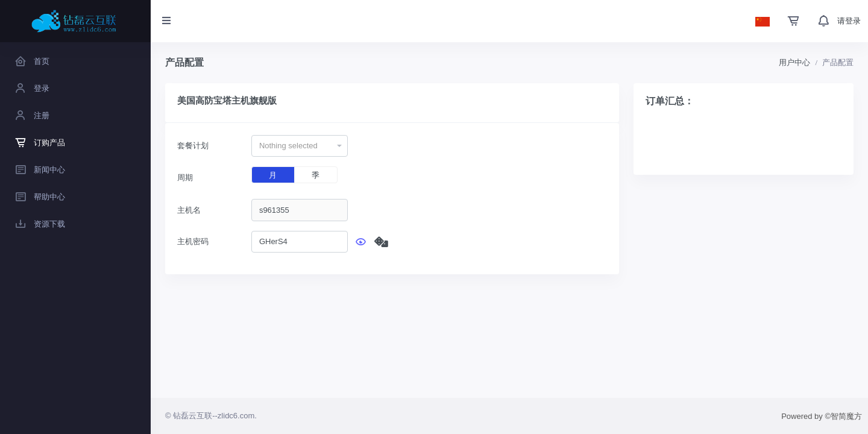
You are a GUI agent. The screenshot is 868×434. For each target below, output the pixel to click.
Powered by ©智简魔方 (822, 416)
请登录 (849, 21)
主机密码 (193, 241)
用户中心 (794, 62)
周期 (185, 178)
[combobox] (300, 146)
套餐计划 (193, 146)
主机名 (189, 210)
